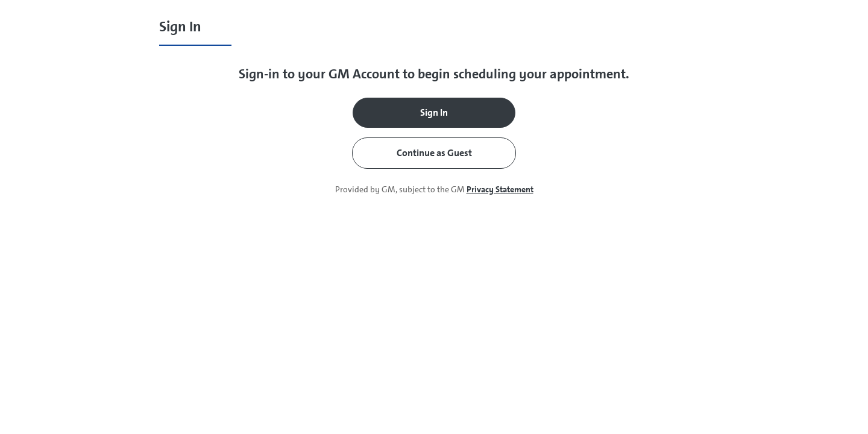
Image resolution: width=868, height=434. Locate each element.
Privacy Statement (500, 189)
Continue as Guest (434, 153)
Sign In (434, 112)
